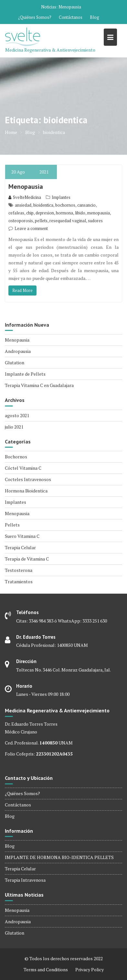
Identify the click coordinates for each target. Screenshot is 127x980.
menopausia (99, 213)
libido (80, 213)
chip (30, 213)
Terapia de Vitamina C (27, 559)
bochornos (65, 205)
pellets (41, 221)
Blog (95, 17)
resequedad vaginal (68, 221)
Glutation (15, 363)
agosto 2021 (17, 415)
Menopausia (70, 7)
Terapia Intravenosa (25, 880)
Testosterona (19, 570)
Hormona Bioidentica (26, 491)
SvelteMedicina (25, 197)
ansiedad (23, 205)
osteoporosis (21, 221)
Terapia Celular (20, 547)
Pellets (12, 525)
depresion (45, 213)
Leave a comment (31, 228)
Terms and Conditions (46, 969)
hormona (64, 213)
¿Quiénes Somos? (35, 17)
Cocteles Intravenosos (28, 479)
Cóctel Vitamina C (23, 468)
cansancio (86, 205)
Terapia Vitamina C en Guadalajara (39, 385)
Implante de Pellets (25, 374)
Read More (22, 290)
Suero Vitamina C (22, 536)
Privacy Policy (90, 969)
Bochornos (16, 457)
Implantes (61, 197)
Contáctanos (71, 17)
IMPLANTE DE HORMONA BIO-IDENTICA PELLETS (59, 857)
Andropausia (18, 351)
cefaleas (16, 213)
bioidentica (43, 205)
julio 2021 (14, 427)
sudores (95, 221)
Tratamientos (19, 581)
